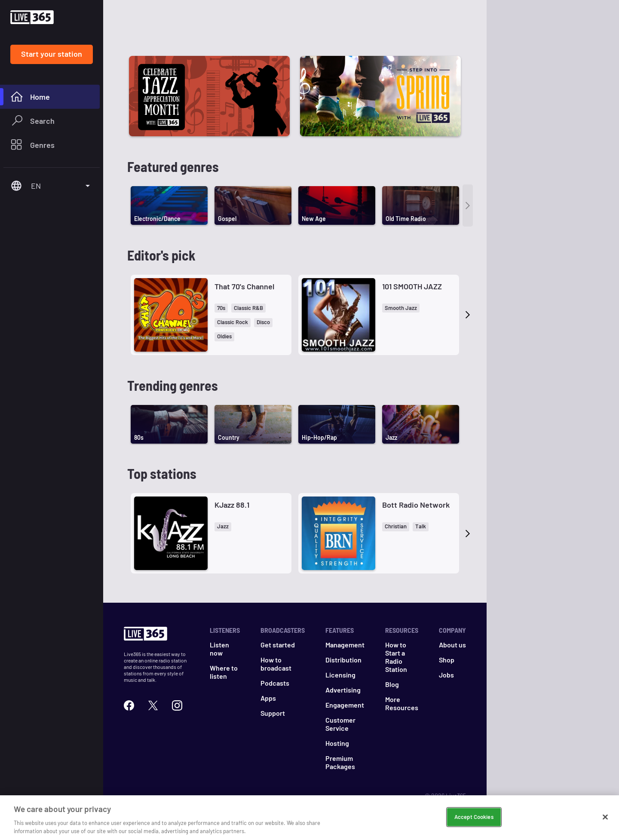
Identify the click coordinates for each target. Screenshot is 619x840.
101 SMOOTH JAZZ (412, 286)
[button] (221, 308)
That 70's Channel (244, 286)
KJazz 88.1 (232, 505)
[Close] (605, 817)
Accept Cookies (474, 817)
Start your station (52, 54)
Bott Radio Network (416, 505)
